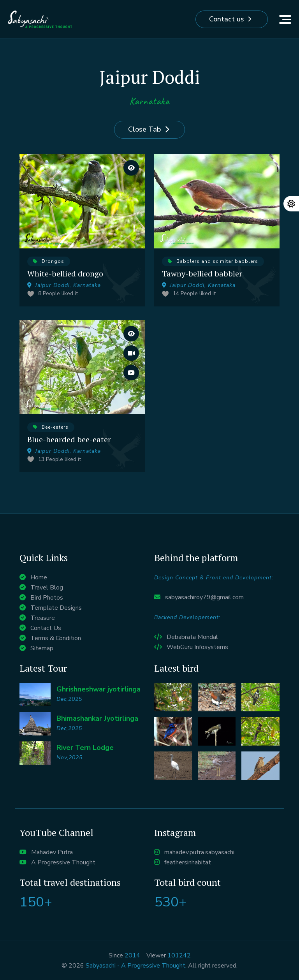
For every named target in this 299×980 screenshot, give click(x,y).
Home (39, 577)
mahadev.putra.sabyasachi (199, 852)
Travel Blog (47, 588)
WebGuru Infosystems (197, 647)
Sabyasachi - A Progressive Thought (135, 966)
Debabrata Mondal (192, 637)
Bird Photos (47, 598)
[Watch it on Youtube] (131, 373)
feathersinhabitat (188, 862)
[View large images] (131, 168)
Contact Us (46, 628)
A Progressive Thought (63, 862)
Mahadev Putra (52, 852)
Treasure (43, 618)
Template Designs (56, 608)
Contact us (226, 19)
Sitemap (42, 648)
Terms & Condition (56, 638)
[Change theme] (291, 204)
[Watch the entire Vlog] (131, 353)
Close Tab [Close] (144, 130)
